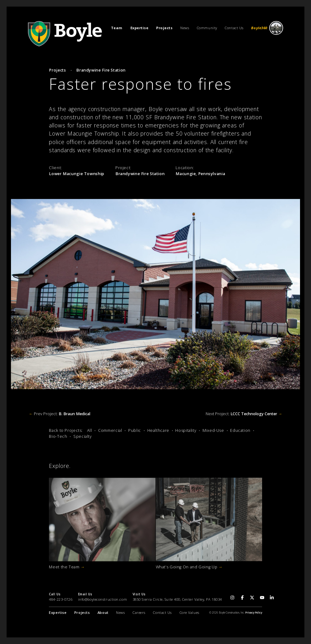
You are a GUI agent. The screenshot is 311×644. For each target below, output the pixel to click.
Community (207, 28)
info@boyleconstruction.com (103, 599)
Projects (57, 70)
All (90, 430)
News (185, 28)
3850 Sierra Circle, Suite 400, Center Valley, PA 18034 (177, 599)
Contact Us (234, 28)
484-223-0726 (61, 599)
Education (240, 430)
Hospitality (186, 430)
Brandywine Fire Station (101, 70)
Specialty (83, 436)
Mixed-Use (213, 430)
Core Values (190, 612)
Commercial (110, 430)
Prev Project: (60, 414)
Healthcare (158, 430)
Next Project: (244, 414)
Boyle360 (267, 28)
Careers (139, 612)
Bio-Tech (58, 436)
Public (135, 430)
